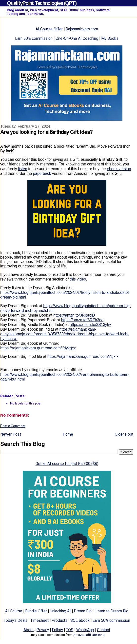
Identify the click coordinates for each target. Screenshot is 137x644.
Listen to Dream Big (111, 611)
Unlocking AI (60, 611)
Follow (57, 630)
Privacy (43, 630)
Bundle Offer (36, 611)
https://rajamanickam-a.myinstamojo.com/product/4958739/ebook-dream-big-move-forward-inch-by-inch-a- (64, 334)
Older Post (124, 434)
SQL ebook (80, 620)
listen (23, 169)
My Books (110, 38)
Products (59, 620)
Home (68, 434)
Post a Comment (13, 426)
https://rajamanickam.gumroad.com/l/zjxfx (83, 356)
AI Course (14, 611)
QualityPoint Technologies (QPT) (42, 3)
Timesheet (39, 620)
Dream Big (83, 611)
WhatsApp (85, 630)
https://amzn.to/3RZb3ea (82, 320)
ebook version (119, 169)
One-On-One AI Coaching (77, 38)
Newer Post (11, 434)
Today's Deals (16, 620)
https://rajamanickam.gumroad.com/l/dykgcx (38, 348)
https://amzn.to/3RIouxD (74, 315)
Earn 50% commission (34, 38)
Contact (104, 630)
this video (78, 279)
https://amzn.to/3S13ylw (90, 325)
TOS (70, 630)
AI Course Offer (49, 29)
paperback (42, 173)
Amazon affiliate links (89, 635)
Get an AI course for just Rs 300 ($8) (67, 464)
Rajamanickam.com (82, 29)
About (29, 630)
